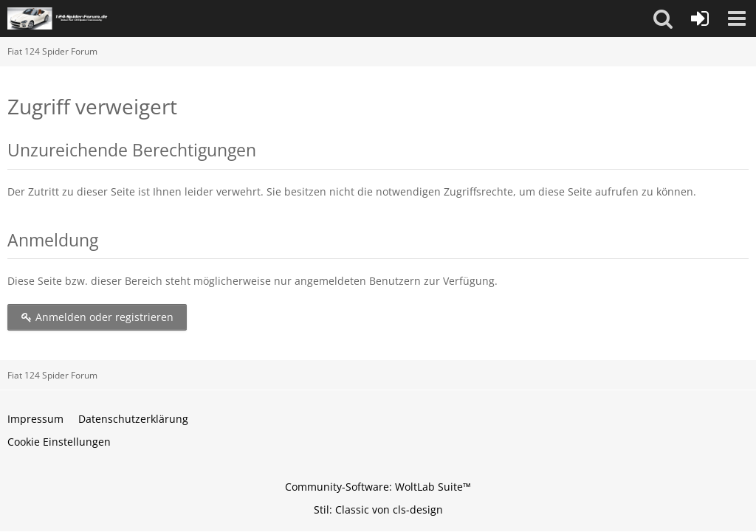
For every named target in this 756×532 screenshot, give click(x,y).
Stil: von (378, 509)
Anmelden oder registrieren (97, 317)
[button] (663, 18)
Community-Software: (378, 487)
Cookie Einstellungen (59, 442)
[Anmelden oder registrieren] (700, 18)
